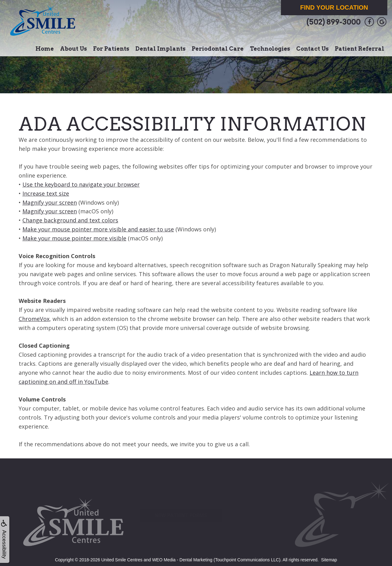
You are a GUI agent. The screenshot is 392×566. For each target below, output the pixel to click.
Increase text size (46, 193)
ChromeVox (34, 319)
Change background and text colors (70, 220)
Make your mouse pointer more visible (74, 238)
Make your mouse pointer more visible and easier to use (98, 229)
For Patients (111, 49)
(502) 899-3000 (334, 22)
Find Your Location (334, 7)
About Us (73, 49)
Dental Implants (160, 49)
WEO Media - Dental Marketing (182, 560)
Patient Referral (359, 49)
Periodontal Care (218, 49)
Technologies (270, 49)
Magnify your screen (50, 202)
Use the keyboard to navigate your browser (81, 184)
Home (45, 49)
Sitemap (329, 560)
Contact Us (312, 49)
